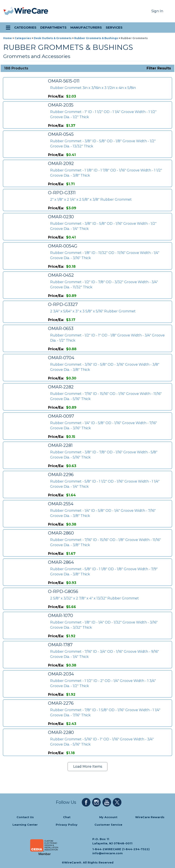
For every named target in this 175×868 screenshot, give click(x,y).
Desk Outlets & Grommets (53, 38)
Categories (23, 38)
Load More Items (88, 766)
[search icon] (168, 28)
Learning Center (25, 825)
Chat (67, 817)
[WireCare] (31, 11)
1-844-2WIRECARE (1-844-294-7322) (121, 849)
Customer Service (108, 825)
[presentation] (9, 11)
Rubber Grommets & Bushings (96, 38)
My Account (108, 817)
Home (8, 38)
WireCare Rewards (150, 817)
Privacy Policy (67, 825)
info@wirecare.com (108, 853)
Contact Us (25, 817)
